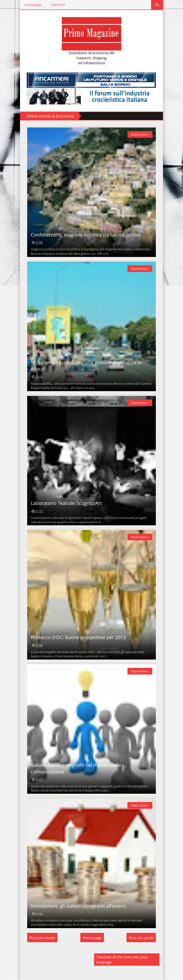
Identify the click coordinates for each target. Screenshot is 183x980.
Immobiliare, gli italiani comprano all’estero (78, 906)
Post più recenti (42, 938)
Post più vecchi (141, 938)
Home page (33, 5)
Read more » (140, 134)
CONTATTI (58, 5)
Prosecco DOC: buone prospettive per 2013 (78, 637)
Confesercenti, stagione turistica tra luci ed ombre (86, 235)
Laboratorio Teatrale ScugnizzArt (66, 503)
